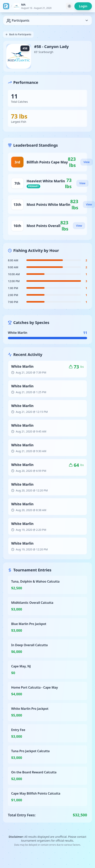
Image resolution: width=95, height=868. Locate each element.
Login (83, 6)
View (86, 162)
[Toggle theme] (69, 6)
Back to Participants (18, 34)
